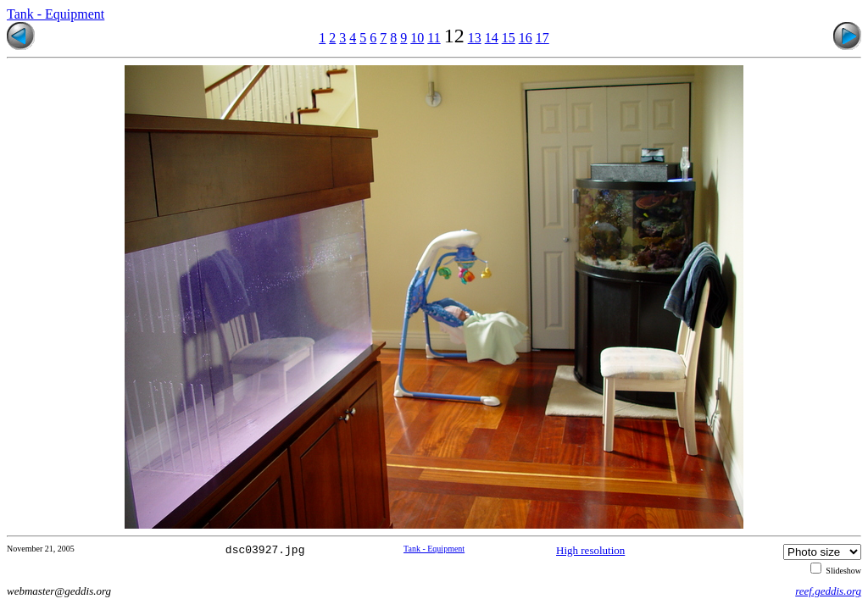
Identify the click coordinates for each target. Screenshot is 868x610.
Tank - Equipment (56, 14)
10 (417, 38)
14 (492, 38)
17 (542, 38)
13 (475, 38)
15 (509, 38)
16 (526, 38)
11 (434, 38)
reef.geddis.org (828, 591)
